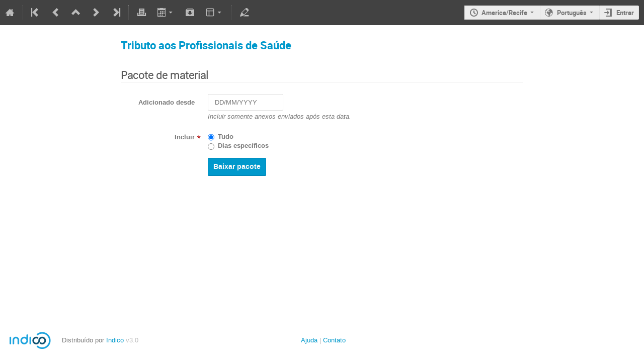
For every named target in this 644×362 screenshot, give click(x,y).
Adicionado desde (167, 103)
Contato (334, 340)
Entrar (625, 13)
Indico (115, 340)
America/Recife (504, 13)
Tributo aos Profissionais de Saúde (206, 45)
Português (572, 13)
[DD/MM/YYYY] (246, 102)
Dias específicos (243, 146)
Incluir (185, 137)
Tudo (226, 137)
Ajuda (309, 340)
